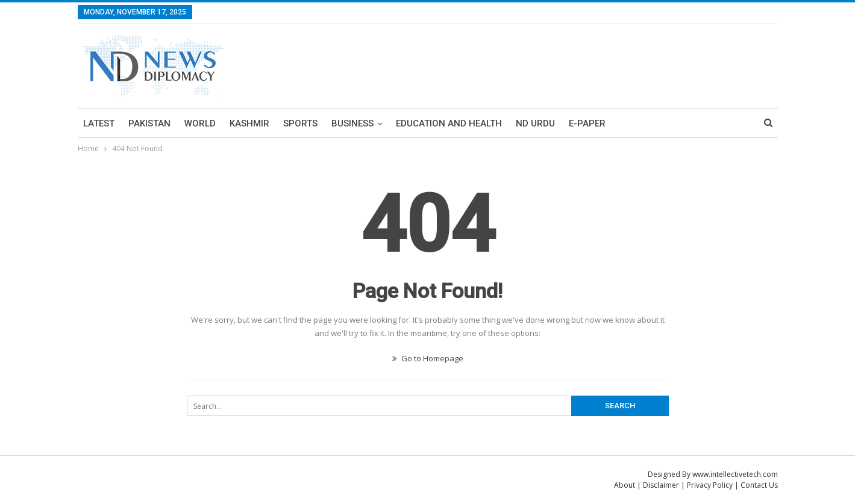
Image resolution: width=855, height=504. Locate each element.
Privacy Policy (710, 485)
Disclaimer (661, 485)
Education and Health (449, 123)
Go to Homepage (428, 358)
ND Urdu (535, 123)
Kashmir (249, 123)
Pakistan (149, 123)
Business (352, 123)
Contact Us (759, 485)
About (625, 485)
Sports (300, 123)
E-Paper (587, 123)
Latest (99, 123)
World (200, 123)
